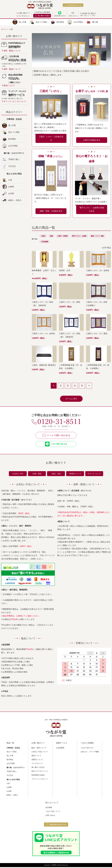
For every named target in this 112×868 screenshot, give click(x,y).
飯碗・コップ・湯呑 (97, 236)
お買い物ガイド (24, 13)
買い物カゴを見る (38, 768)
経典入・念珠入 (15, 200)
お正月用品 (78, 22)
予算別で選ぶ (14, 159)
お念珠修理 (60, 749)
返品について (9, 85)
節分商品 (60, 22)
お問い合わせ (50, 816)
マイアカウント (24, 16)
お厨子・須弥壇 (62, 236)
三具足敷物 (45, 242)
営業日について (37, 760)
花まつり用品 (41, 22)
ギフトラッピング (94, 475)
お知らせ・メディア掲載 (90, 753)
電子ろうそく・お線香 (79, 236)
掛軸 (51, 236)
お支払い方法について (40, 753)
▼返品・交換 (56, 475)
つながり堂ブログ (87, 749)
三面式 (43, 236)
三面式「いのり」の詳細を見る (51, 138)
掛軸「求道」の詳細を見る (51, 211)
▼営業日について (75, 475)
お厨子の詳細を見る (92, 140)
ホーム (4, 29)
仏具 (10, 180)
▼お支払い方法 (18, 475)
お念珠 (11, 193)
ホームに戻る (71, 399)
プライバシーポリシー (40, 780)
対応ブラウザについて (40, 772)
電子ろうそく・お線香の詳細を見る (92, 209)
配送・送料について (39, 749)
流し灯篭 (23, 22)
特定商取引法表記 (38, 776)
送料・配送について (12, 51)
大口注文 (12, 166)
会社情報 (49, 808)
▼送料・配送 (37, 475)
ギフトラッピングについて (15, 101)
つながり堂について (53, 812)
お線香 (11, 187)
